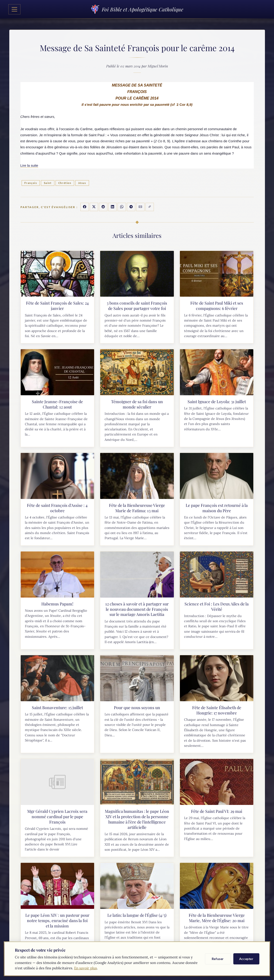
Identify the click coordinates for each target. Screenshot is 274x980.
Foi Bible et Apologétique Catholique (137, 9)
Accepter (246, 959)
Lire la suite (29, 165)
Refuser (218, 959)
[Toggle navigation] (14, 9)
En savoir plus (86, 968)
